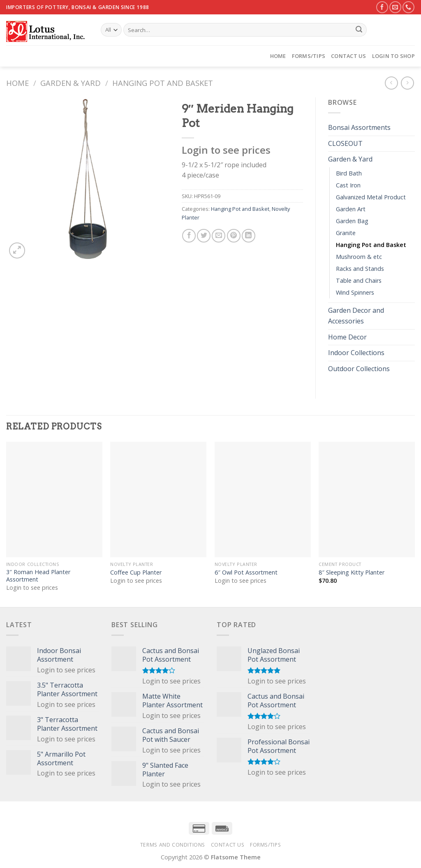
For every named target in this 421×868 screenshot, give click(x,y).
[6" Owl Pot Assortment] (263, 499)
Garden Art (351, 209)
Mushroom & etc (359, 257)
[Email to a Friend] (219, 236)
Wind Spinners (355, 292)
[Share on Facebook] (189, 236)
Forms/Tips (309, 56)
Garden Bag (352, 221)
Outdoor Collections (359, 369)
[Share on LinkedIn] (249, 236)
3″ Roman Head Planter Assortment (38, 576)
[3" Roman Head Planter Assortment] (54, 499)
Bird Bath (349, 173)
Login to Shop (393, 56)
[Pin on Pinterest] (234, 236)
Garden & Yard (71, 83)
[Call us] (408, 7)
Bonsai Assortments (359, 127)
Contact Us (349, 56)
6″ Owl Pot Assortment (246, 573)
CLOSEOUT (345, 143)
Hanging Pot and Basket (163, 83)
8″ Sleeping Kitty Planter (352, 573)
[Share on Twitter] (204, 236)
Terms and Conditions (173, 845)
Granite (346, 233)
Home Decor (347, 337)
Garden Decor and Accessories (356, 316)
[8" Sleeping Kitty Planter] (367, 499)
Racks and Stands (360, 269)
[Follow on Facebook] (382, 7)
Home (278, 56)
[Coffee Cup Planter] (158, 499)
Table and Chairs (359, 280)
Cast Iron (348, 185)
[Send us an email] (395, 7)
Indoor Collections (356, 353)
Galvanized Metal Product (371, 197)
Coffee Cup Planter (136, 573)
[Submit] (359, 30)
